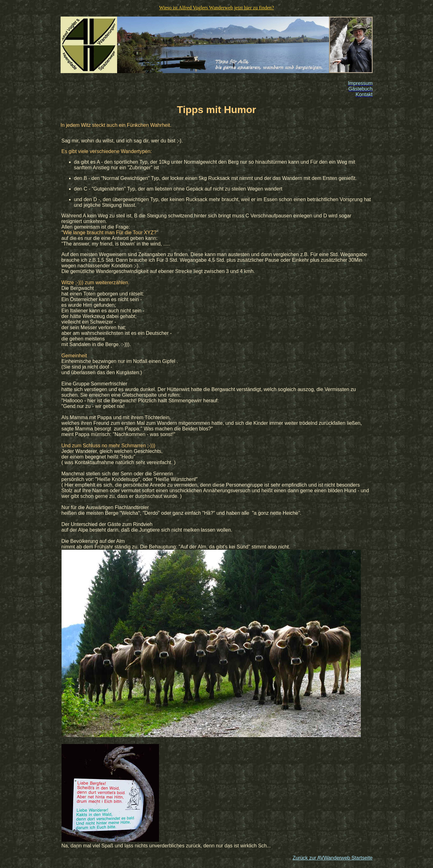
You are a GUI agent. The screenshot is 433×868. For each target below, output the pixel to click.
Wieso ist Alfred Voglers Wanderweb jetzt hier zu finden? (216, 8)
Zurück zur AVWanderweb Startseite (332, 858)
